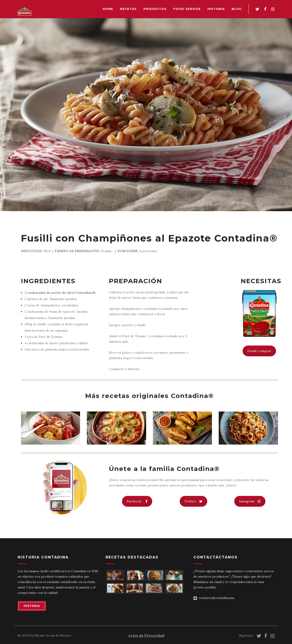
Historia (216, 9)
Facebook (137, 501)
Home (108, 9)
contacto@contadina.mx (217, 598)
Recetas (128, 9)
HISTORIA (32, 606)
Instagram (250, 501)
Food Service (187, 9)
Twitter (193, 501)
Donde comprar (259, 351)
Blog (237, 9)
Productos (155, 9)
